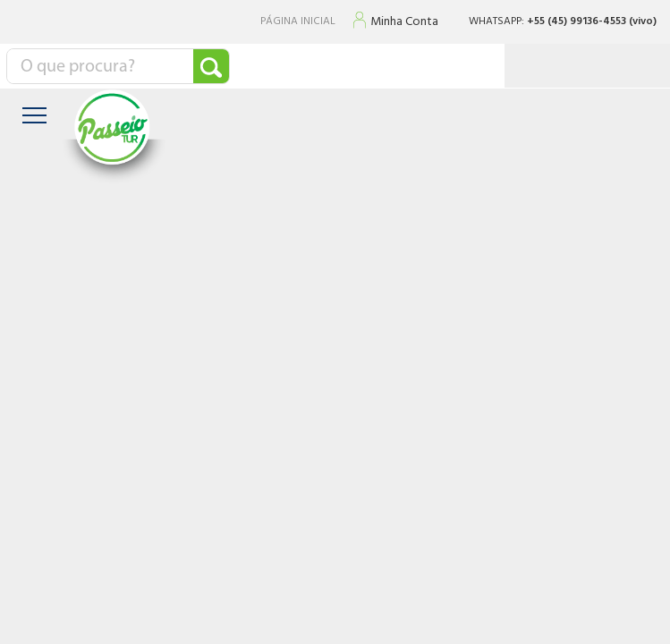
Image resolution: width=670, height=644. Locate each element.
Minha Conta (404, 22)
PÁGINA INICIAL (298, 22)
